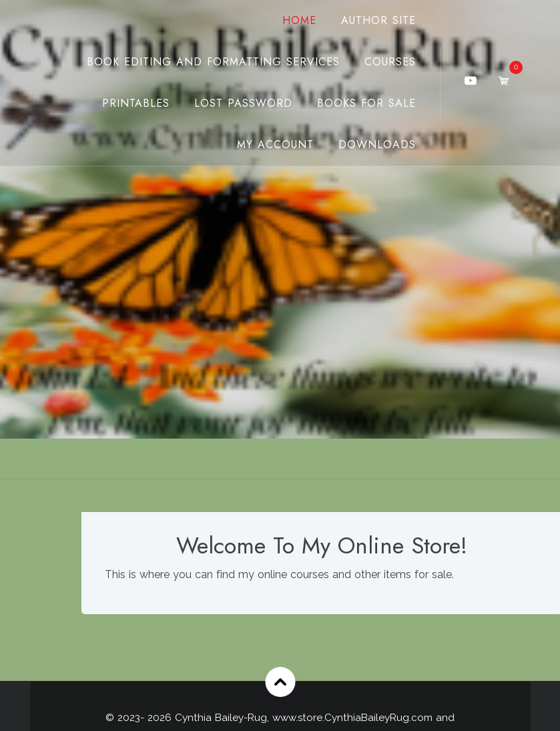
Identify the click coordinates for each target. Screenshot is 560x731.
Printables (136, 103)
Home (299, 20)
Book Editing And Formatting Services (213, 62)
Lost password (243, 103)
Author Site (378, 20)
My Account (275, 145)
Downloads (377, 145)
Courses (390, 62)
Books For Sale (366, 103)
